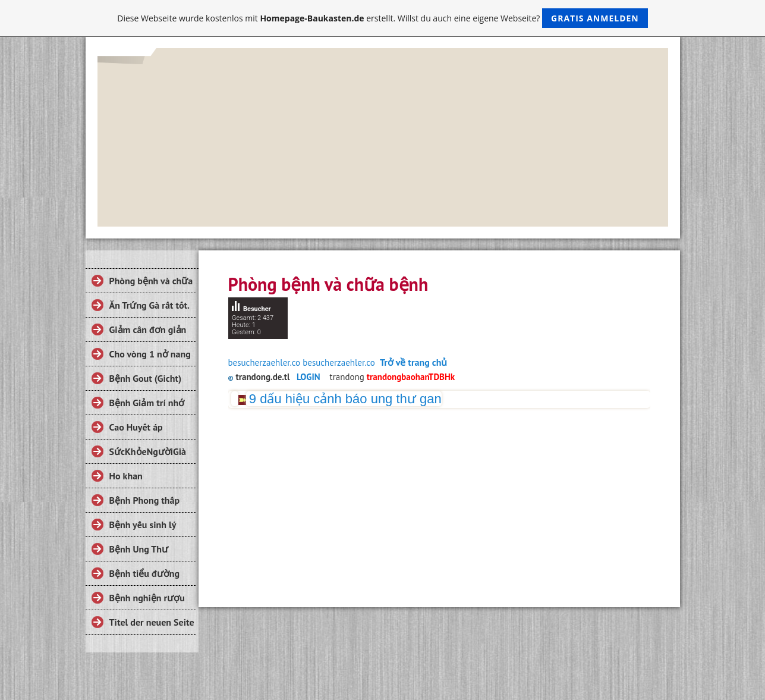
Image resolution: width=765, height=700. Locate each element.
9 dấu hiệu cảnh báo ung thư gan (345, 399)
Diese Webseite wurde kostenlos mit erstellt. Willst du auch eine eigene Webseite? (382, 18)
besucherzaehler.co (265, 362)
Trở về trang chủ (414, 362)
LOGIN (308, 377)
